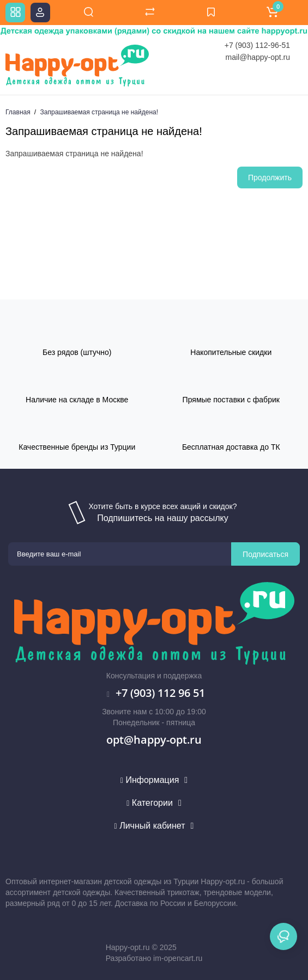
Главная (18, 112)
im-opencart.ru (178, 958)
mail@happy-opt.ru (258, 57)
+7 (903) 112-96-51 (257, 45)
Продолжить (270, 177)
